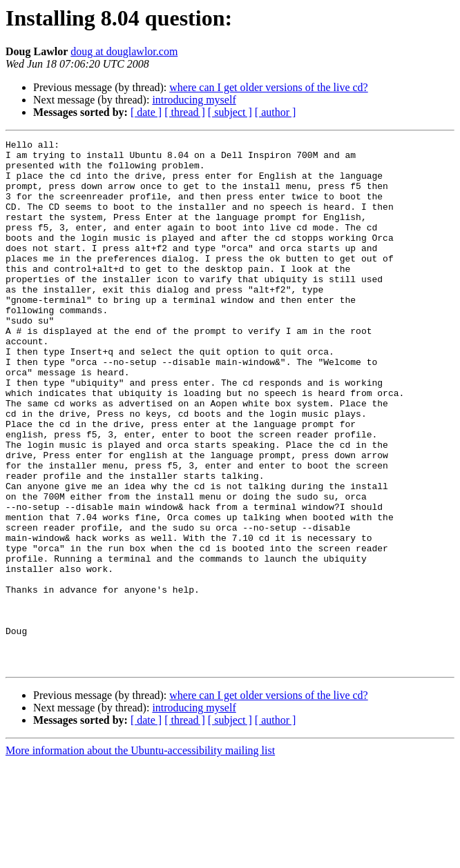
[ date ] (146, 112)
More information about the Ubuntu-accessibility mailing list (140, 856)
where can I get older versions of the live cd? (268, 87)
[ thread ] (185, 112)
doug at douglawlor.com (124, 51)
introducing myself (194, 100)
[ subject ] (230, 112)
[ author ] (276, 112)
